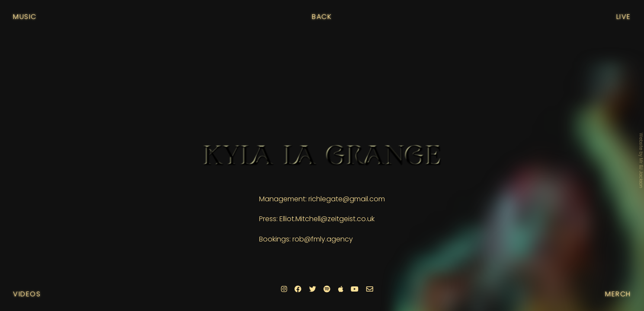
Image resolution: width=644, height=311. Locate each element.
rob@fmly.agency (323, 239)
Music (25, 17)
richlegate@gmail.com (347, 199)
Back (322, 17)
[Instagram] (284, 289)
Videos (27, 294)
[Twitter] (312, 289)
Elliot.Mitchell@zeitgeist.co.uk (327, 219)
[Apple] (340, 289)
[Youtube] (355, 289)
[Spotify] (327, 289)
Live (624, 17)
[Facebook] (298, 289)
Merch (618, 294)
